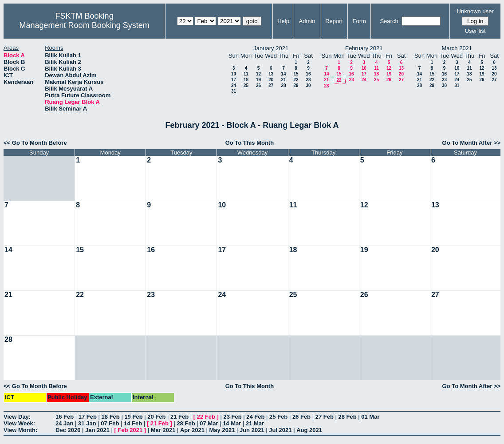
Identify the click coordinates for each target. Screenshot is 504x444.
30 (308, 85)
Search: (390, 21)
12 (258, 74)
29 (296, 85)
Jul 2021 (280, 430)
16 (308, 74)
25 (246, 85)
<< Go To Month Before (35, 143)
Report (334, 21)
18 (246, 80)
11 (246, 74)
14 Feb (133, 423)
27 (271, 85)
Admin (307, 21)
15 (296, 74)
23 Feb (232, 417)
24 (234, 85)
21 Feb (179, 417)
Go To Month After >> (471, 143)
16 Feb (65, 417)
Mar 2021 (163, 430)
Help (283, 21)
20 (271, 80)
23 (308, 80)
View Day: (17, 417)
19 (258, 80)
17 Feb (88, 417)
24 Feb (255, 417)
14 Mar (232, 423)
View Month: (20, 430)
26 (258, 85)
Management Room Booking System (85, 25)
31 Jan (87, 423)
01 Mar (370, 417)
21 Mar (255, 423)
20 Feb (156, 417)
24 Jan (64, 423)
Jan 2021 (97, 430)
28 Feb (347, 417)
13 (271, 74)
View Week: (19, 423)
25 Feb (278, 417)
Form (359, 21)
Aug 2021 (309, 430)
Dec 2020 (68, 430)
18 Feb (111, 417)
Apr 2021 (192, 430)
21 (283, 80)
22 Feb (206, 417)
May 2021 (222, 430)
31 (234, 91)
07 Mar (209, 423)
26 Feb (301, 417)
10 (234, 74)
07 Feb (110, 423)
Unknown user (475, 11)
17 (234, 80)
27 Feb (325, 417)
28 (283, 85)
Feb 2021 (130, 430)
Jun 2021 (252, 430)
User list (475, 31)
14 (283, 74)
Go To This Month (250, 143)
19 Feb (133, 417)
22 (296, 80)
